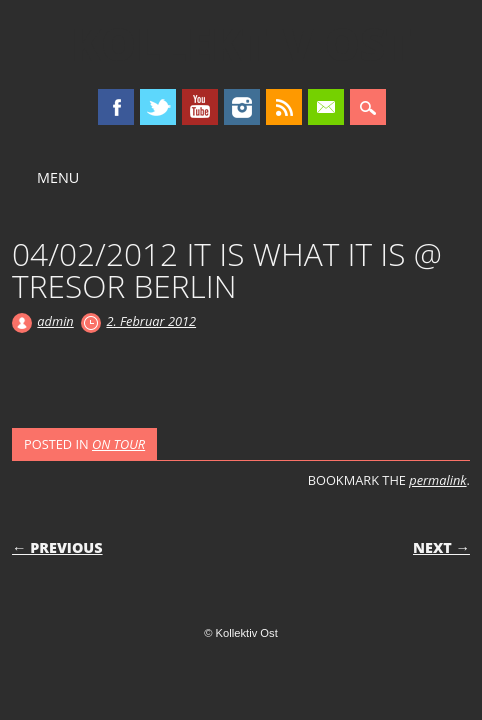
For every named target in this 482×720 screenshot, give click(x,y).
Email (326, 107)
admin (55, 321)
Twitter (158, 107)
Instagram (242, 107)
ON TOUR (118, 444)
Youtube (200, 107)
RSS (284, 107)
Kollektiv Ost (241, 44)
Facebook (116, 107)
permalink (437, 480)
